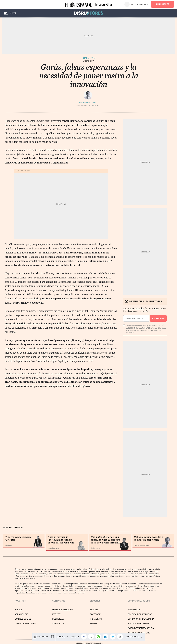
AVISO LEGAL (134, 610)
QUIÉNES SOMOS (23, 619)
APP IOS (18, 610)
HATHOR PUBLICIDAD (63, 610)
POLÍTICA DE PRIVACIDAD (140, 614)
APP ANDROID (21, 614)
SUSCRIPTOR (58, 623)
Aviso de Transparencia (141, 628)
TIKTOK (94, 623)
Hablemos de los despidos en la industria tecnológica (149, 538)
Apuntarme (158, 318)
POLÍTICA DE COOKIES (138, 623)
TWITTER (94, 610)
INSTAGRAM (96, 619)
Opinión (89, 58)
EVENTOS (57, 614)
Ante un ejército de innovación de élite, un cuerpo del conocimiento (61, 540)
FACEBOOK (95, 614)
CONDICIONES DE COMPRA (141, 619)
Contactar (58, 601)
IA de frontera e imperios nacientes (18, 538)
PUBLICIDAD (58, 619)
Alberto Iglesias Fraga (87, 102)
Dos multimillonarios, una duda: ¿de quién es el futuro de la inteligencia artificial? (105, 540)
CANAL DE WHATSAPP (25, 623)
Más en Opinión (13, 528)
